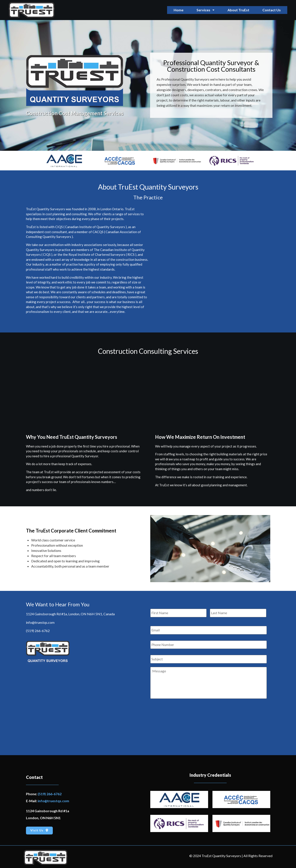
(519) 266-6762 (38, 631)
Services (205, 10)
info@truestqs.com (40, 622)
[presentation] (183, 713)
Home (179, 10)
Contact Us (272, 10)
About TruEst (238, 10)
